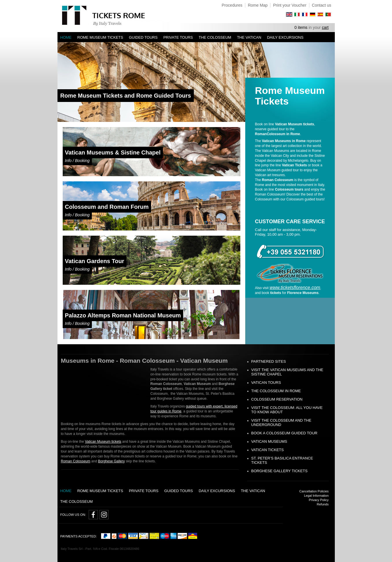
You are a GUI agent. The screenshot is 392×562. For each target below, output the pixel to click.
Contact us (322, 5)
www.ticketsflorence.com (295, 287)
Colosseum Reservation (277, 399)
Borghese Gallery (111, 461)
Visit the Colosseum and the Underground (281, 423)
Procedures (232, 5)
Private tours (178, 37)
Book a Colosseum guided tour (284, 433)
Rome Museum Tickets (100, 37)
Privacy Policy (319, 500)
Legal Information (316, 496)
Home (66, 37)
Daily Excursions (285, 37)
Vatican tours (266, 383)
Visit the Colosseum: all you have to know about (287, 410)
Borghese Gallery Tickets (279, 471)
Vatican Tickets (268, 450)
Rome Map (258, 5)
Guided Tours (143, 37)
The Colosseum (215, 37)
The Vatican (249, 37)
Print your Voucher (290, 5)
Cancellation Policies (314, 491)
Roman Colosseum (76, 461)
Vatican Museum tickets (103, 442)
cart (325, 27)
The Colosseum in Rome (276, 391)
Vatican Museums (269, 441)
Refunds (323, 504)
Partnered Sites (269, 361)
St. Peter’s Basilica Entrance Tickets (282, 460)
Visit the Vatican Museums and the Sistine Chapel (287, 372)
